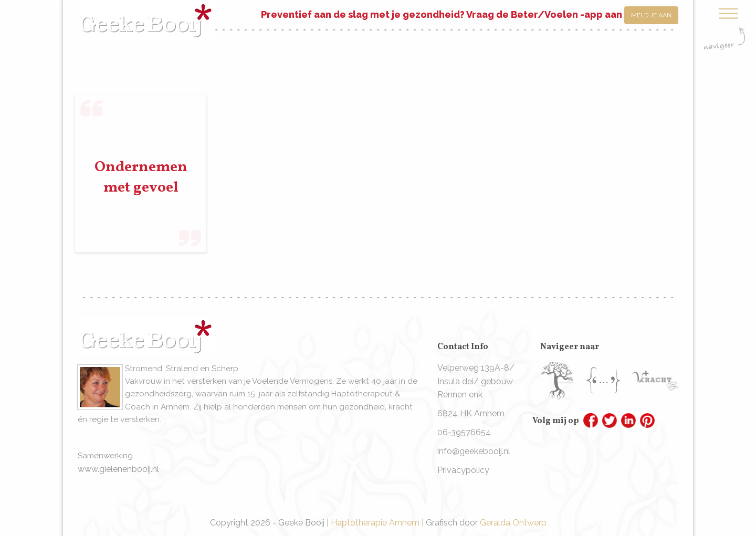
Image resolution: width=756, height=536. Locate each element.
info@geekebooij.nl (474, 451)
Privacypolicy (463, 470)
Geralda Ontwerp (513, 523)
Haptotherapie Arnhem (375, 523)
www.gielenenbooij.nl (118, 469)
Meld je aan (651, 15)
